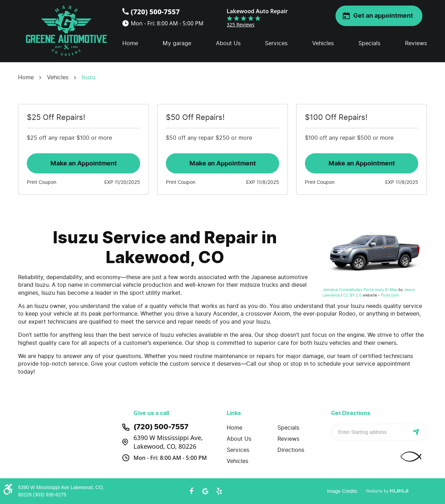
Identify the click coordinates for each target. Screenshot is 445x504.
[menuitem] (130, 43)
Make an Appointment (84, 163)
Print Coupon (42, 182)
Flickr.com (390, 295)
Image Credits (342, 491)
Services (276, 43)
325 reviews (241, 25)
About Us (228, 43)
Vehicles (323, 43)
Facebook (191, 491)
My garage (177, 43)
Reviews (416, 43)
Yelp (219, 491)
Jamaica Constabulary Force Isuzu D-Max (360, 290)
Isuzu (88, 77)
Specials (369, 43)
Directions (291, 450)
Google (205, 491)
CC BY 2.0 (352, 295)
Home (130, 43)
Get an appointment (383, 16)
